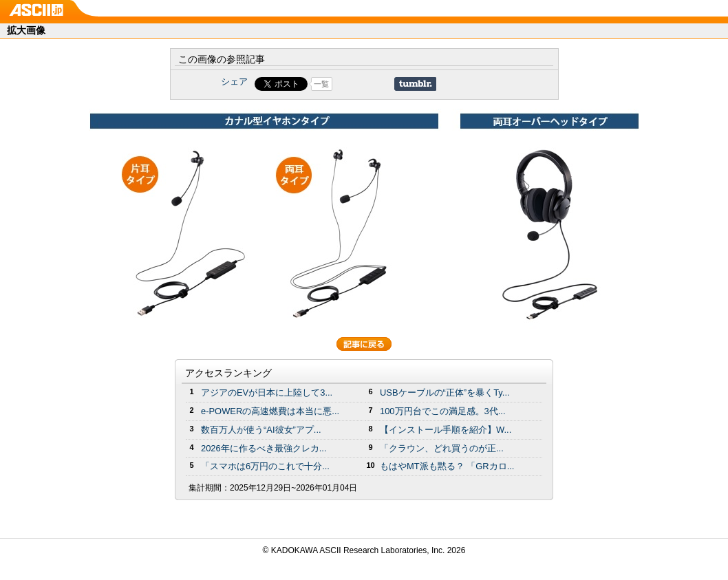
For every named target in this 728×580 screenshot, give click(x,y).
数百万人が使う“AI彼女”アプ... (261, 430)
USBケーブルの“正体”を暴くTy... (445, 393)
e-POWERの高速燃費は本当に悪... (270, 411)
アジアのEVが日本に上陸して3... (267, 393)
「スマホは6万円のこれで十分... (265, 466)
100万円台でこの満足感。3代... (443, 411)
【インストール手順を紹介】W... (446, 430)
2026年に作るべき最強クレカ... (264, 448)
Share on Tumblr (415, 84)
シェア (234, 82)
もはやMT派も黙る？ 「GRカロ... (447, 466)
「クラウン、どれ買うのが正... (442, 448)
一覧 (321, 84)
